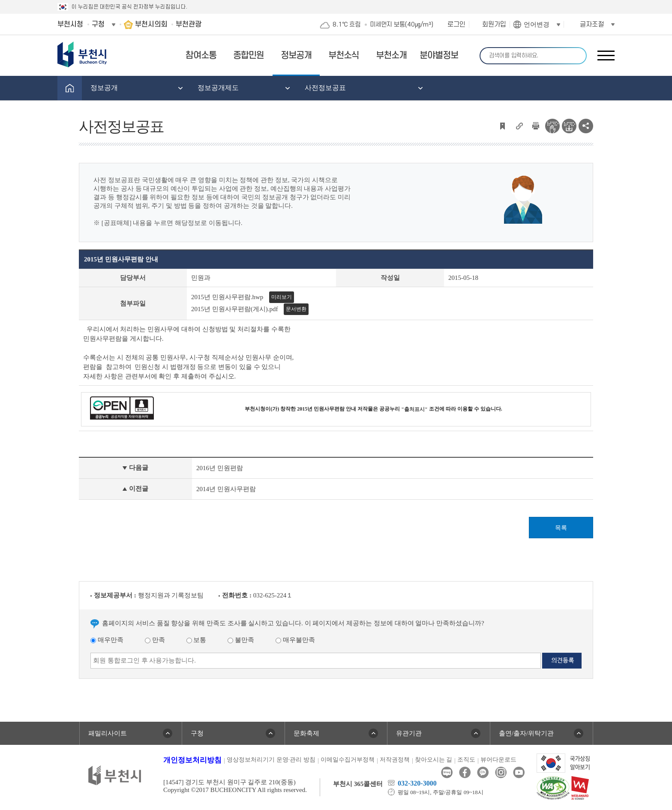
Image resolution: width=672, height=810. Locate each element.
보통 (196, 640)
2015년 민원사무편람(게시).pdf (235, 309)
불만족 (241, 640)
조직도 (466, 760)
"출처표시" (414, 409)
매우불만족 (295, 640)
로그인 (456, 24)
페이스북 (465, 772)
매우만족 (107, 640)
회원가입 (494, 24)
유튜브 (519, 772)
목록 (561, 528)
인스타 (501, 772)
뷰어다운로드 (498, 760)
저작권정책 (395, 760)
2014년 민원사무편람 (226, 489)
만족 (155, 640)
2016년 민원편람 (220, 468)
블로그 (447, 772)
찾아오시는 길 (434, 760)
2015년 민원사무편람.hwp (227, 297)
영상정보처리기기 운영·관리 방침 (271, 760)
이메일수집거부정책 (348, 760)
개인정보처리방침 (192, 760)
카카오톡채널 (483, 772)
